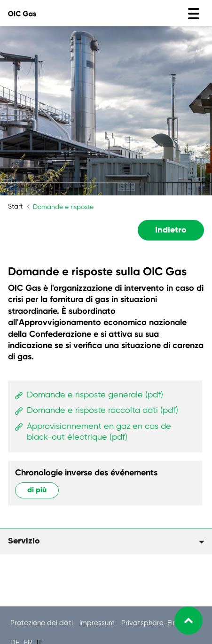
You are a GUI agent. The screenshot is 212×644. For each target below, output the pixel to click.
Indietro (171, 230)
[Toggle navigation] (194, 14)
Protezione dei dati (43, 623)
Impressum (98, 623)
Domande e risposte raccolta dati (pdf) (102, 411)
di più (37, 490)
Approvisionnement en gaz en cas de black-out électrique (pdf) (99, 432)
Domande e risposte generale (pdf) (95, 395)
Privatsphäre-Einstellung (161, 623)
